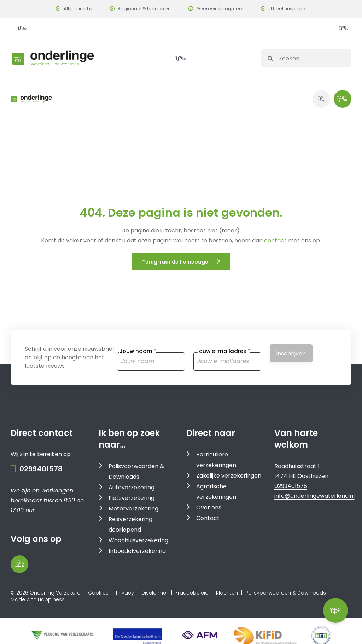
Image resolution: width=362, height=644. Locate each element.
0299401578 (41, 469)
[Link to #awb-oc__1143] (343, 99)
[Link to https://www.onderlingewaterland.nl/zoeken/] (321, 99)
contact (276, 240)
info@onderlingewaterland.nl (314, 496)
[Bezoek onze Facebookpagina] (19, 564)
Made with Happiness (38, 599)
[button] (335, 610)
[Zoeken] (306, 58)
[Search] (270, 58)
